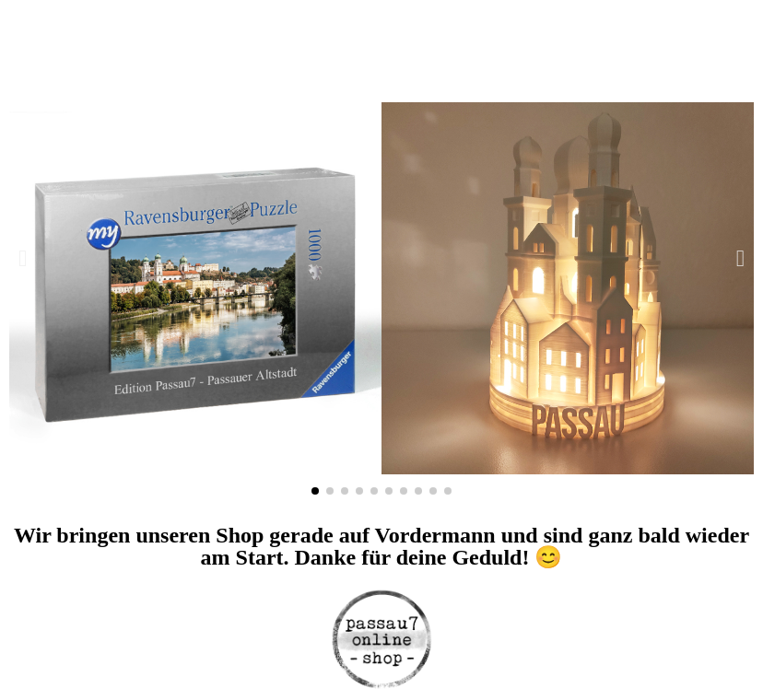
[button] (23, 258)
